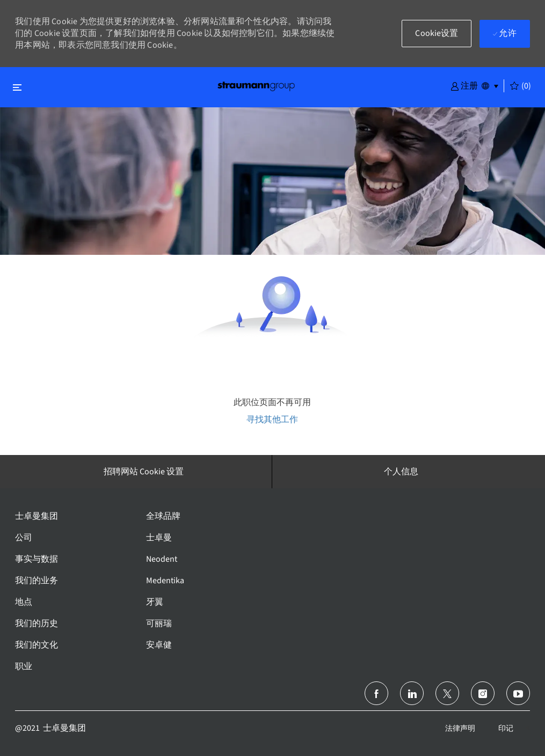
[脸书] (376, 693)
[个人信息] (401, 472)
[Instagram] (483, 693)
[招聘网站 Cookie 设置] (144, 472)
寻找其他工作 (272, 419)
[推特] (447, 693)
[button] (464, 85)
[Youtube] (518, 693)
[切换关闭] (17, 87)
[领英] (412, 693)
